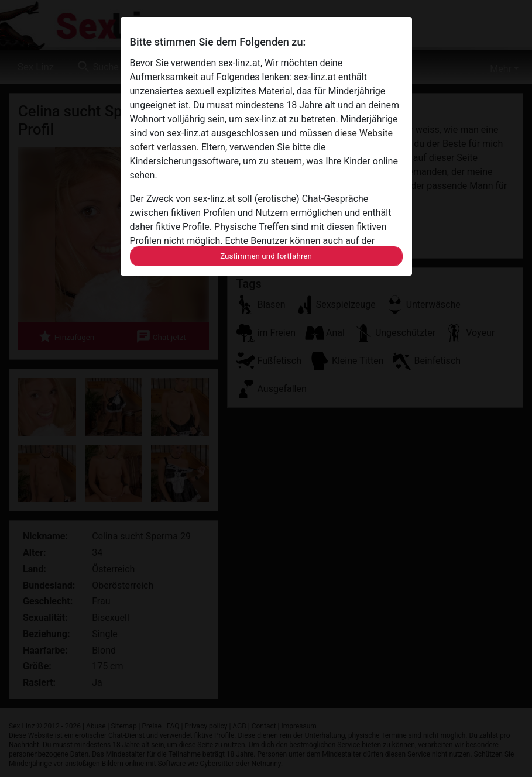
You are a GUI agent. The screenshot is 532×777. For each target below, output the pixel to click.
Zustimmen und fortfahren (266, 256)
